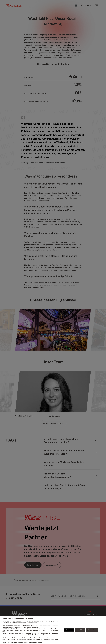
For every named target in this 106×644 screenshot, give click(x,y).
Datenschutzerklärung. (36, 642)
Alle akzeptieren (92, 630)
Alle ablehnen (80, 630)
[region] (53, 630)
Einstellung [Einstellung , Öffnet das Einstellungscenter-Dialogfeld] (69, 630)
